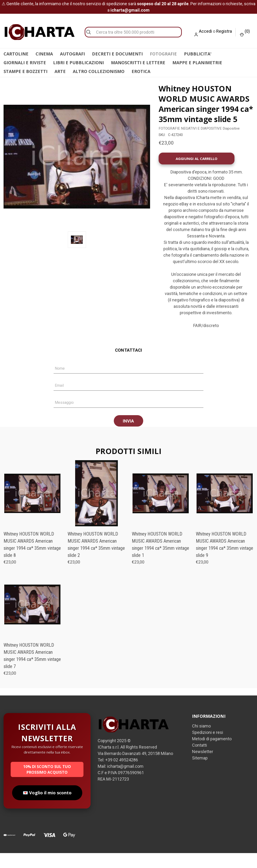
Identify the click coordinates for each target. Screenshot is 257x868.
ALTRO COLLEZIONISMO (99, 71)
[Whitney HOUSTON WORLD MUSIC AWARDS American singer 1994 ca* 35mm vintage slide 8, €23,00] (32, 508)
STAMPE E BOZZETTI (25, 71)
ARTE (60, 71)
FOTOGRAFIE (163, 54)
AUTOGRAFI (72, 54)
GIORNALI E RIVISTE (25, 63)
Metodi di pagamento (212, 754)
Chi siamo (201, 741)
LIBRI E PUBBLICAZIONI (78, 63)
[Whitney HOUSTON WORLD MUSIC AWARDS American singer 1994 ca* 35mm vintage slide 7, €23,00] (32, 619)
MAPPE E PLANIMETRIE (197, 63)
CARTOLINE (16, 54)
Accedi (205, 31)
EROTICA (141, 71)
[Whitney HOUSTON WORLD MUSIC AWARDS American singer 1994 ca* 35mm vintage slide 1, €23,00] (161, 508)
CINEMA (44, 54)
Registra (224, 31)
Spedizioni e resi (208, 747)
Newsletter (203, 766)
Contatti (200, 760)
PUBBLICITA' (198, 54)
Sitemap (200, 773)
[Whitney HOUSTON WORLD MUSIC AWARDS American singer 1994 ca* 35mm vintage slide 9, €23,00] (225, 508)
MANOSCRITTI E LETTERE (138, 63)
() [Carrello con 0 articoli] (245, 33)
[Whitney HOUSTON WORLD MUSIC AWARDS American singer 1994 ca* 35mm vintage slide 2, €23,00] (96, 508)
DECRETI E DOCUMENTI (117, 54)
